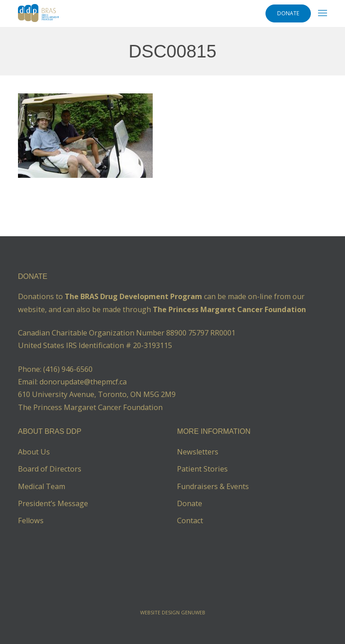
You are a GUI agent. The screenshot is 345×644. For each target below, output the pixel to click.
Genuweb (193, 612)
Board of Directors (50, 469)
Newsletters (198, 452)
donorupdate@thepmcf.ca (83, 382)
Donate (190, 503)
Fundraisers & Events (213, 486)
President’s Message (53, 503)
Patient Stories (202, 469)
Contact (190, 520)
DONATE (288, 13)
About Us (34, 452)
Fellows (31, 520)
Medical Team (42, 486)
